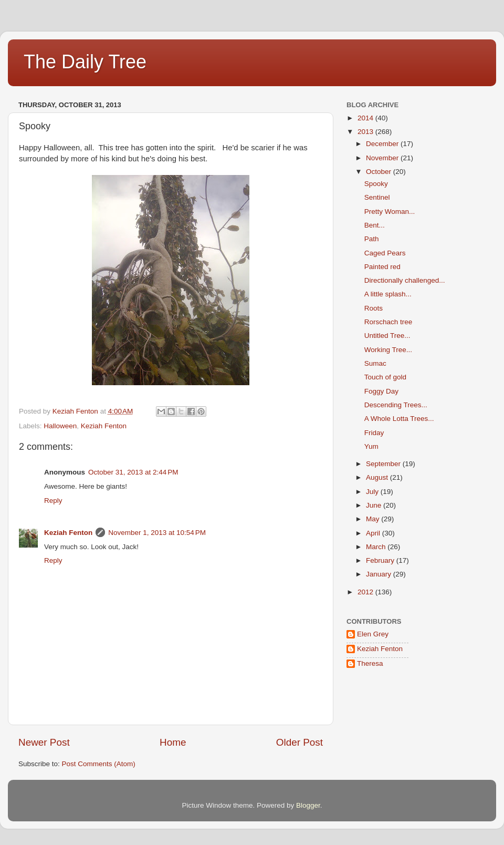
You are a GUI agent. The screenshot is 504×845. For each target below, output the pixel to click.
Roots (374, 308)
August (378, 477)
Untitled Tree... (387, 336)
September (384, 464)
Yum (371, 446)
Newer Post (44, 742)
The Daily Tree (85, 62)
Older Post (300, 742)
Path (372, 239)
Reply (53, 501)
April (374, 533)
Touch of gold (385, 377)
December (383, 144)
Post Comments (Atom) (99, 764)
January (380, 574)
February (381, 560)
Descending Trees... (396, 405)
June (375, 505)
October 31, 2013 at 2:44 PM (133, 472)
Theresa (370, 663)
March (377, 547)
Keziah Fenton (104, 426)
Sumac (375, 363)
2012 (366, 592)
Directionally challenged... (405, 280)
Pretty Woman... (390, 212)
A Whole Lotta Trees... (399, 419)
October (380, 172)
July (373, 492)
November (383, 158)
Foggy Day (381, 391)
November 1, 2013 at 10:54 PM (157, 533)
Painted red (382, 267)
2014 (366, 118)
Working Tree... (388, 350)
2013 (366, 132)
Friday (374, 433)
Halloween (60, 426)
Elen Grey (373, 634)
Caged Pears (385, 253)
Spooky (376, 184)
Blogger (308, 805)
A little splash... (388, 294)
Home (173, 742)
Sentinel (377, 197)
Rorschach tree (388, 322)
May (374, 519)
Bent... (375, 225)
